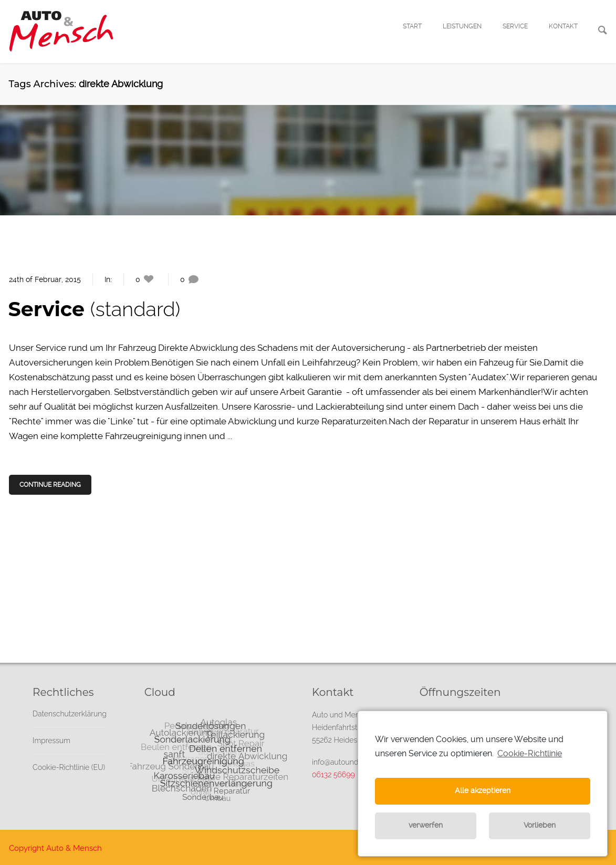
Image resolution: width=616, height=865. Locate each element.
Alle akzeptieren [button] (483, 791)
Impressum (51, 741)
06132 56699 (333, 775)
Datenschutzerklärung (70, 714)
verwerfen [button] (426, 825)
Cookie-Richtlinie (530, 753)
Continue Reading (51, 485)
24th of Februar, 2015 (45, 279)
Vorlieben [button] (540, 825)
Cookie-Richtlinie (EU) (69, 767)
